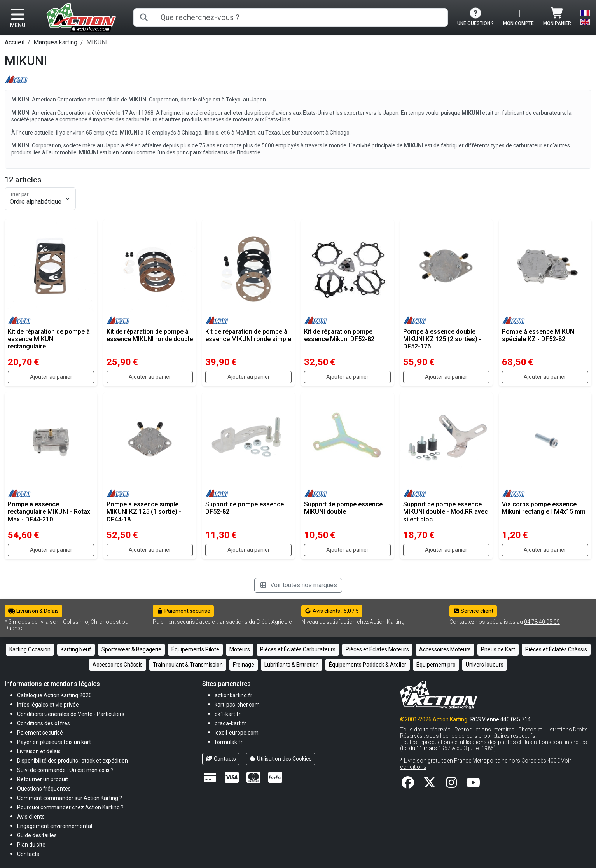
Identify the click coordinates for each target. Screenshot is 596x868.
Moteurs (240, 649)
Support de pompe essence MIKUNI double (343, 508)
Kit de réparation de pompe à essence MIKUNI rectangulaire (49, 339)
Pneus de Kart (498, 649)
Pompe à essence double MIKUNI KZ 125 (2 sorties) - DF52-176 (442, 339)
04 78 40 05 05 (542, 622)
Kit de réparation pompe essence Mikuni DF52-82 (339, 335)
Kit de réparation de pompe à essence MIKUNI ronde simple (248, 335)
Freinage (244, 665)
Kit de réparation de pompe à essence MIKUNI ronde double (150, 335)
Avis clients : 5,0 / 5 (332, 611)
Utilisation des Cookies (281, 759)
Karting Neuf (76, 649)
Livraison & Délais (33, 611)
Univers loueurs (485, 665)
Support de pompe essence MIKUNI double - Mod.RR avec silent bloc (446, 512)
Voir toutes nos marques (298, 585)
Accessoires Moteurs (445, 649)
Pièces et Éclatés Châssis (556, 649)
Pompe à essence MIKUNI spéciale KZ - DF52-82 (539, 335)
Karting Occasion (30, 649)
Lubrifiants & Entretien (292, 665)
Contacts (221, 759)
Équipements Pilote (195, 649)
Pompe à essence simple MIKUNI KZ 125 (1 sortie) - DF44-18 (144, 512)
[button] (37, 835)
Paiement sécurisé (183, 611)
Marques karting (55, 42)
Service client (473, 611)
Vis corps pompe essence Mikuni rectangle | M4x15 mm (544, 508)
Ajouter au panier (51, 377)
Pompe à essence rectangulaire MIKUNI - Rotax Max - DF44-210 (49, 512)
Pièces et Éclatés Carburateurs (298, 649)
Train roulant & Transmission (188, 665)
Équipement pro (436, 665)
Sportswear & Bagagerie (131, 649)
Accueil (15, 42)
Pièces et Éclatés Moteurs (377, 649)
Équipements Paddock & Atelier (368, 665)
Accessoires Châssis (118, 665)
